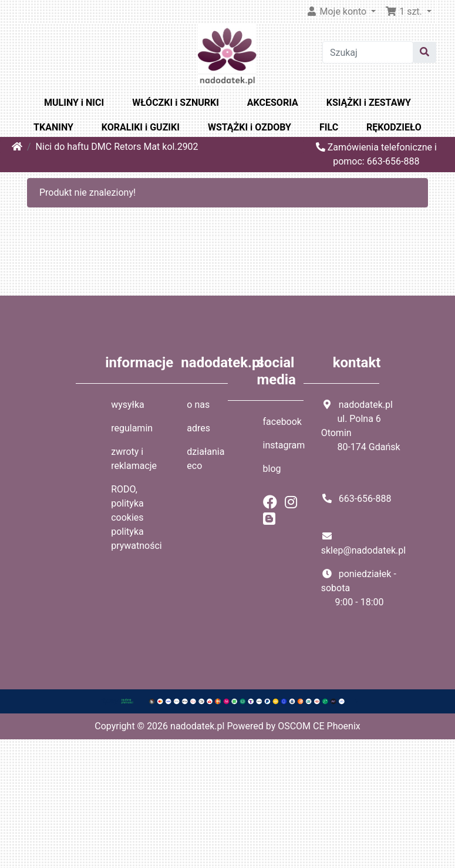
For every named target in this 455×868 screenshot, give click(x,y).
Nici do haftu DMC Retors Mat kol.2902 (117, 147)
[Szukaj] (368, 52)
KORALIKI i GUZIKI (141, 127)
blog (272, 469)
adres (198, 428)
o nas (198, 405)
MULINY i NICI (74, 103)
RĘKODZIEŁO (394, 127)
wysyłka (128, 405)
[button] (408, 12)
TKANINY (53, 127)
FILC (329, 127)
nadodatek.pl (197, 726)
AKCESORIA (273, 103)
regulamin (132, 428)
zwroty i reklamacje (134, 459)
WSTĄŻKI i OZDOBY (250, 127)
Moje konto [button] (338, 11)
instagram (284, 445)
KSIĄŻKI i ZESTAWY (369, 103)
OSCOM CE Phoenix (319, 726)
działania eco (205, 459)
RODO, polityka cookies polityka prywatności (136, 517)
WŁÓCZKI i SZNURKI (176, 103)
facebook (282, 422)
